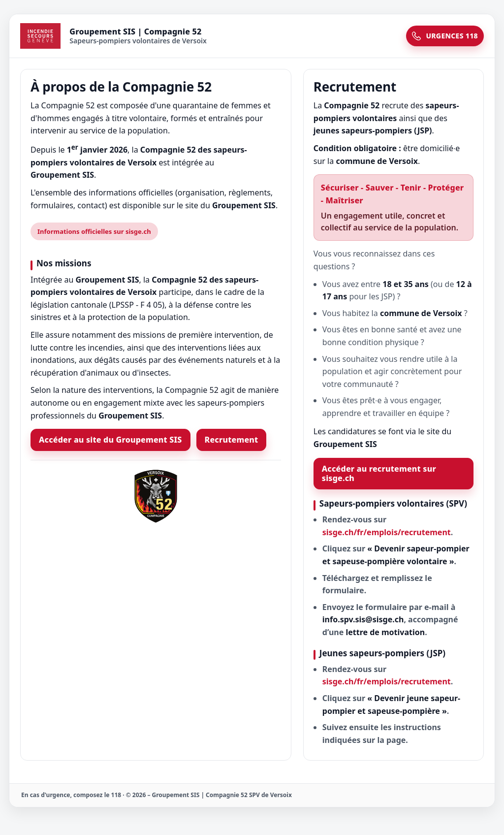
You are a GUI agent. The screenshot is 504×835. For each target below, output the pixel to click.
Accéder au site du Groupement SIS (110, 440)
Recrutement (232, 440)
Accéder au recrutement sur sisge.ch (379, 473)
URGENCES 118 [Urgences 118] (445, 36)
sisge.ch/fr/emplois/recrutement (387, 532)
